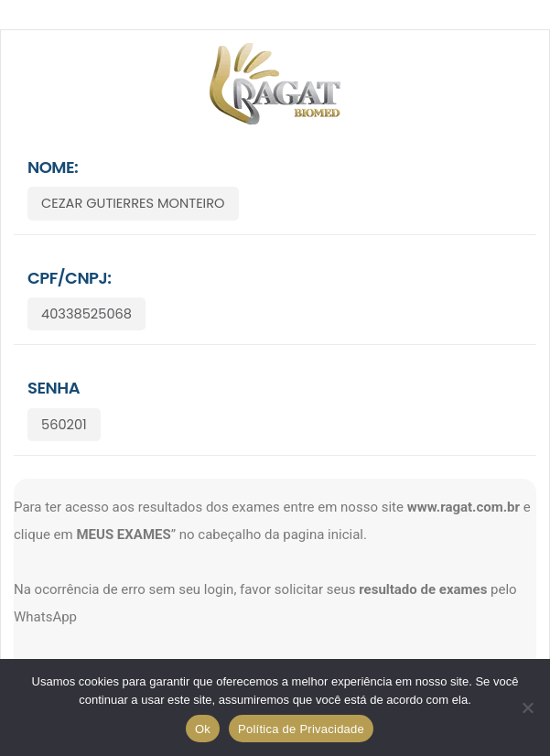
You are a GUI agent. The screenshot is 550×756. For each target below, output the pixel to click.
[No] (527, 707)
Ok (203, 729)
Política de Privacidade (301, 729)
